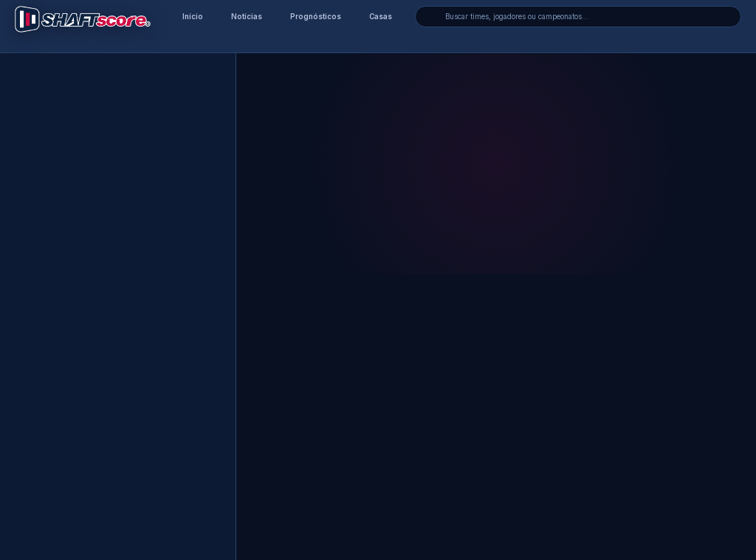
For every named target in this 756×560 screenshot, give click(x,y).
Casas (381, 17)
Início (193, 17)
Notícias (247, 17)
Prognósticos (316, 17)
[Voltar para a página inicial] (83, 19)
